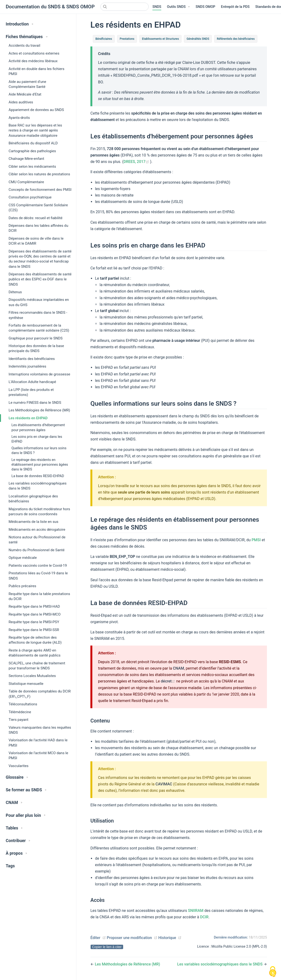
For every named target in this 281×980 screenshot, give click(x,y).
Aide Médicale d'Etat (25, 94)
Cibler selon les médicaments (32, 167)
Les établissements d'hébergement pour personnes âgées (38, 427)
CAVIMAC (164, 784)
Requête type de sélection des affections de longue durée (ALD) (35, 640)
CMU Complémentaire (26, 182)
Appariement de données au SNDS (36, 110)
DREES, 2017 (137, 162)
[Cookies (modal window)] (273, 972)
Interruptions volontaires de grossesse (39, 374)
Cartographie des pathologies (32, 151)
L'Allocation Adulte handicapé (32, 382)
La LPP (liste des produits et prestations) (31, 392)
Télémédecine (20, 712)
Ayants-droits (19, 118)
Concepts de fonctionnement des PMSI (40, 190)
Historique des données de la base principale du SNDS (36, 348)
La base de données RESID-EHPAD (38, 476)
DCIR (204, 917)
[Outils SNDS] (178, 7)
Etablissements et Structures (160, 39)
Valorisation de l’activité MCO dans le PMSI (38, 755)
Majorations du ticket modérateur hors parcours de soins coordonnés (39, 512)
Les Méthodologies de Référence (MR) (39, 410)
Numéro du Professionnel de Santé (37, 550)
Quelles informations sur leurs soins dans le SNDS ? (39, 451)
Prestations (127, 39)
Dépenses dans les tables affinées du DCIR (38, 228)
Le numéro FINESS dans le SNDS (35, 403)
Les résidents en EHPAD (28, 418)
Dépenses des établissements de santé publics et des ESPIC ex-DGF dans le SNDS (40, 279)
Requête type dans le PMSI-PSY (34, 622)
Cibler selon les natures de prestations (39, 174)
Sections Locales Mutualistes (32, 676)
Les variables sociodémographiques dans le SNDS (38, 486)
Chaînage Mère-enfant (26, 159)
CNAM (179, 668)
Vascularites (18, 766)
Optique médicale (23, 558)
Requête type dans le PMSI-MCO (35, 614)
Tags (10, 866)
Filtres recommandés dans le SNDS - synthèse (38, 315)
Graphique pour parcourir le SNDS (36, 338)
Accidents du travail (24, 45)
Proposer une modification (129, 938)
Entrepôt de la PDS (235, 7)
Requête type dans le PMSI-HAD (34, 606)
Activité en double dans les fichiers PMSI (36, 71)
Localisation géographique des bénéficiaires (33, 499)
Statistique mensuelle (26, 684)
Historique (167, 938)
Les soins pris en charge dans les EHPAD (37, 439)
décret (168, 681)
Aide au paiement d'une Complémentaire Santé (27, 84)
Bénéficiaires (104, 39)
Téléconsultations (23, 704)
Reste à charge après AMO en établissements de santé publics (35, 653)
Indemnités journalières (27, 366)
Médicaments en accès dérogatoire (37, 530)
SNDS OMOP (205, 7)
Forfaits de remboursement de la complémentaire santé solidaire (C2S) (39, 328)
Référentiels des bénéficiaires (236, 39)
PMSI (256, 540)
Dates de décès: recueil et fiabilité (36, 218)
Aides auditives (21, 102)
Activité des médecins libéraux (33, 61)
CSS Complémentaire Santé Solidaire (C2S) (38, 208)
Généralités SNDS (198, 39)
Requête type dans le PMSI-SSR (34, 630)
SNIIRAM (196, 911)
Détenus (15, 292)
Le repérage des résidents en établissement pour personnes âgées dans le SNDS (40, 465)
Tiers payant (18, 720)
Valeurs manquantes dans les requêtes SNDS (40, 730)
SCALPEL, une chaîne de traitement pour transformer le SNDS (37, 666)
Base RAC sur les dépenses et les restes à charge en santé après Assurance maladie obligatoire (35, 130)
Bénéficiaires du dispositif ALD (33, 143)
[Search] (125, 7)
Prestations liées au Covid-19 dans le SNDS (38, 576)
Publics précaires (22, 586)
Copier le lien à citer (107, 947)
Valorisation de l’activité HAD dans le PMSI (38, 743)
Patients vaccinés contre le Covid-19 (38, 566)
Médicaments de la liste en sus (34, 522)
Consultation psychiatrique (30, 197)
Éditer (95, 938)
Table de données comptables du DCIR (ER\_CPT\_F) (40, 694)
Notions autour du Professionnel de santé (37, 540)
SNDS (157, 7)
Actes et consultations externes (34, 53)
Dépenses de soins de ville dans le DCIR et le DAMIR (36, 241)
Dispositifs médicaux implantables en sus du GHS (39, 302)
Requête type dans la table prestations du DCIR (39, 596)
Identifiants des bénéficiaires (32, 359)
